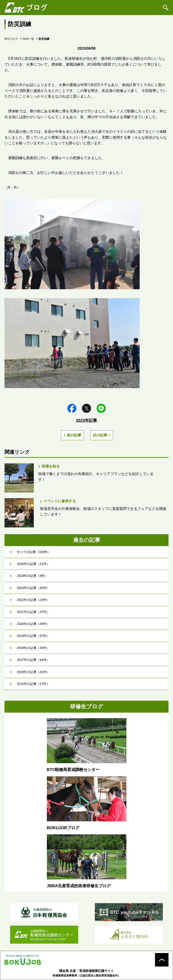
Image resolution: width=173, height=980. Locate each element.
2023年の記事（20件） (33, 588)
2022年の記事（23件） (33, 600)
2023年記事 (86, 420)
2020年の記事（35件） (33, 624)
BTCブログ (11, 39)
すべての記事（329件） (34, 552)
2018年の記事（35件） (33, 648)
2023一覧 (28, 39)
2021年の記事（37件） (33, 612)
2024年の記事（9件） (32, 576)
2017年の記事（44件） (33, 660)
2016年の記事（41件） (33, 672)
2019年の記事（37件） (33, 636)
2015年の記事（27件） (33, 684)
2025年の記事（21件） (33, 564)
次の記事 (100, 435)
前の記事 (74, 435)
